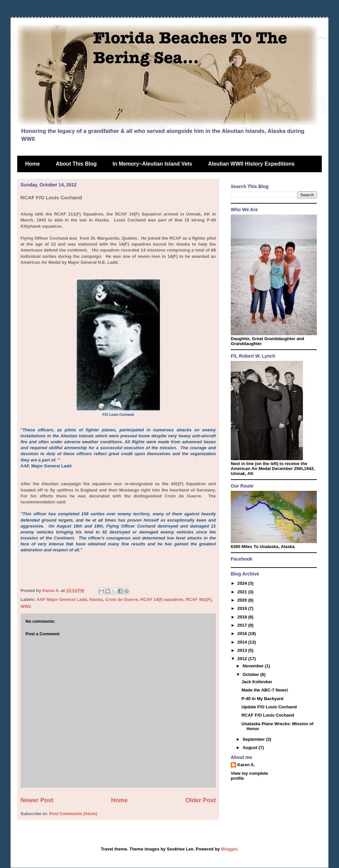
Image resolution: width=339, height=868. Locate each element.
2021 (243, 592)
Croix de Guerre (121, 599)
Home (32, 164)
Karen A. (246, 765)
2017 (243, 625)
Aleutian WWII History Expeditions (251, 164)
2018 (243, 617)
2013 (243, 650)
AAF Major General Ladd (62, 599)
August (251, 748)
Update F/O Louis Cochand (269, 707)
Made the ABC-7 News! (265, 690)
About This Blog (76, 164)
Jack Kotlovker (257, 682)
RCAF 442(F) (199, 599)
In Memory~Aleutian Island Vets (152, 164)
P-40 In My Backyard (262, 699)
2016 (243, 633)
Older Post (201, 800)
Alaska (96, 599)
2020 (243, 600)
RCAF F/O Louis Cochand (268, 715)
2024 (243, 583)
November (254, 666)
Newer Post (37, 800)
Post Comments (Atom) (73, 814)
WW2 (26, 606)
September (254, 739)
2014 (243, 642)
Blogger (229, 849)
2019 (243, 608)
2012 (243, 659)
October (251, 674)
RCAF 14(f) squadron (162, 599)
